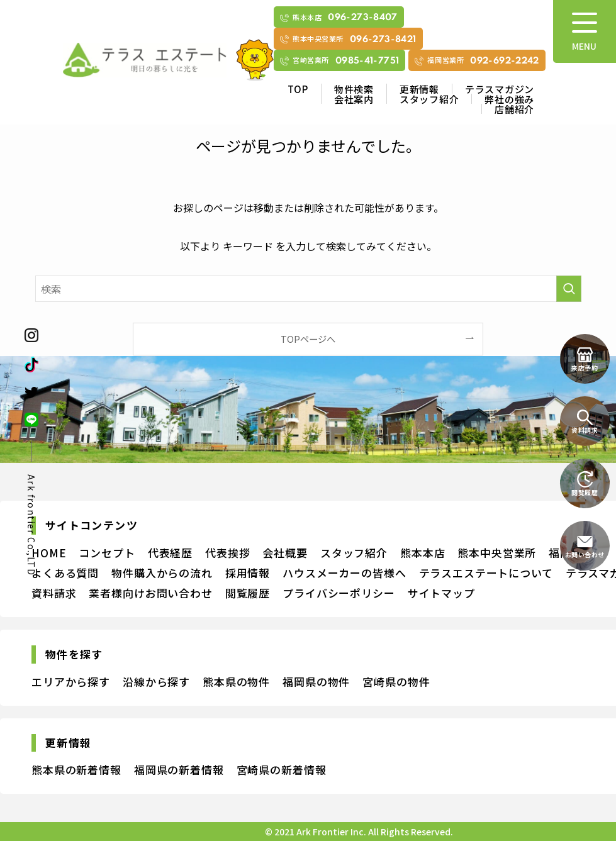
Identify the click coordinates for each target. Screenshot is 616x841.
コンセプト (107, 553)
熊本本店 (423, 553)
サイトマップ (441, 593)
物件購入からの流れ (162, 573)
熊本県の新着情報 (76, 770)
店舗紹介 (514, 109)
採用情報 (248, 573)
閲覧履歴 (248, 593)
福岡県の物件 (316, 682)
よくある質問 (65, 573)
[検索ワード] (308, 289)
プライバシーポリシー (339, 593)
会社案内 (354, 99)
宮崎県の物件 (396, 682)
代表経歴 (170, 553)
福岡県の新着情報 (179, 770)
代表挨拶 (227, 553)
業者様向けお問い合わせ (150, 593)
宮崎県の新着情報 (282, 770)
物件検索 (354, 89)
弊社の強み (509, 99)
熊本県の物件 (236, 682)
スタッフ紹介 (429, 99)
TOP (298, 89)
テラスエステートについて (486, 573)
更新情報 (419, 89)
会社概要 (285, 553)
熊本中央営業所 (497, 553)
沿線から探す (156, 682)
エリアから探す (71, 682)
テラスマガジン (500, 89)
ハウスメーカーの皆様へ (344, 573)
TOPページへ (308, 339)
